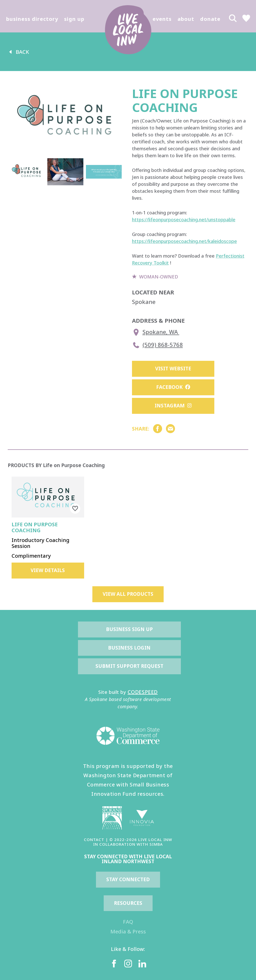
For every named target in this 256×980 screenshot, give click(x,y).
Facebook (173, 387)
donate (210, 19)
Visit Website (173, 369)
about (186, 19)
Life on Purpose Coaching (35, 527)
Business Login (129, 648)
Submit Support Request (129, 666)
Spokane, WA (156, 332)
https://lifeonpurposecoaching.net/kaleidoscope (184, 241)
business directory (32, 19)
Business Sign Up (129, 629)
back (18, 52)
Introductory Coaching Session (41, 543)
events (162, 19)
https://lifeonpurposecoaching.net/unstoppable (184, 220)
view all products (128, 594)
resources (128, 903)
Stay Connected (128, 879)
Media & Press (128, 931)
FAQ (128, 922)
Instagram (173, 406)
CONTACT (94, 839)
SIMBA (156, 844)
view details (48, 570)
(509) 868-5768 (157, 345)
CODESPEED (143, 692)
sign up (74, 19)
